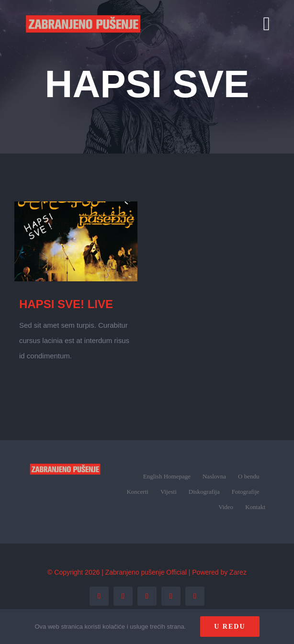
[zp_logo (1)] (65, 458)
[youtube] (171, 596)
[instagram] (147, 596)
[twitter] (123, 596)
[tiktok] (195, 596)
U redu (230, 627)
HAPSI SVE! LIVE (66, 304)
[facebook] (99, 596)
